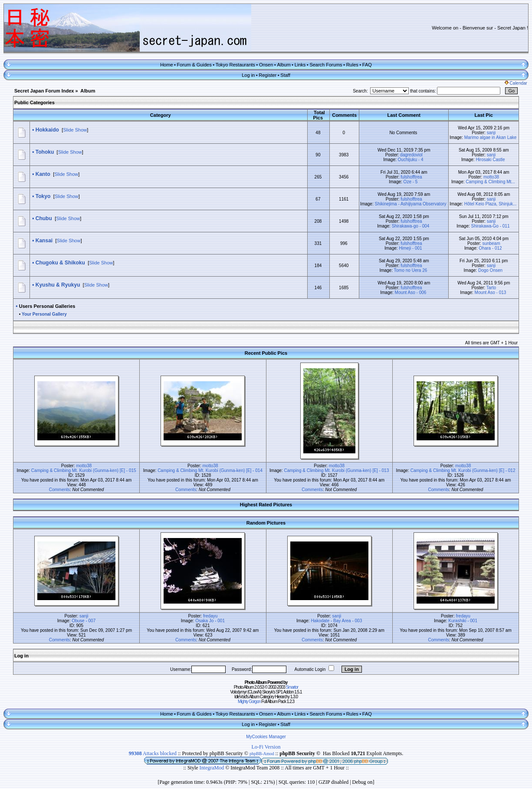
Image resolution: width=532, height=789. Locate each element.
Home (166, 65)
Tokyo (43, 196)
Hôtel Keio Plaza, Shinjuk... (491, 204)
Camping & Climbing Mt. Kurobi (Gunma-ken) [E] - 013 (336, 470)
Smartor (292, 687)
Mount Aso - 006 (411, 292)
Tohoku (45, 152)
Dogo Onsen (490, 270)
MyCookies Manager (266, 737)
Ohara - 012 (490, 248)
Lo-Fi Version (266, 747)
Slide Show (75, 130)
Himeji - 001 (410, 248)
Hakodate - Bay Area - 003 (336, 621)
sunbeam (491, 243)
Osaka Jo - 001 (210, 621)
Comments (59, 490)
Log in (248, 75)
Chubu (44, 218)
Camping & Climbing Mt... (490, 182)
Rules (352, 65)
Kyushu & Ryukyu (58, 285)
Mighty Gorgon (249, 702)
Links (300, 65)
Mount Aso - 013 (491, 292)
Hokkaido (47, 130)
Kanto (43, 174)
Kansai (44, 241)
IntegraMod (213, 768)
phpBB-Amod (262, 754)
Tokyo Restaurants (235, 65)
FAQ (367, 65)
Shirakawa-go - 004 (411, 226)
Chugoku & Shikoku (60, 263)
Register (268, 75)
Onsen (266, 65)
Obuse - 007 (84, 621)
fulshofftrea (411, 177)
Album (284, 65)
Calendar (516, 83)
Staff (285, 75)
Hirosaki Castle (490, 160)
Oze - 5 (411, 182)
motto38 (491, 177)
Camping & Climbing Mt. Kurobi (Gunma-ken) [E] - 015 (84, 470)
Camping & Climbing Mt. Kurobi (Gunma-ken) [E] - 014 (210, 470)
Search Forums (326, 65)
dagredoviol (411, 155)
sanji (491, 133)
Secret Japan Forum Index (44, 91)
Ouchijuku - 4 (411, 160)
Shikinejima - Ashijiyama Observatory (410, 204)
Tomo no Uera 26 (411, 270)
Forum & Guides (194, 65)
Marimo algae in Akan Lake (491, 137)
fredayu (210, 616)
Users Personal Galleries (47, 306)
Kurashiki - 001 (463, 621)
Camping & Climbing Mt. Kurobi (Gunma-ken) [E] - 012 (463, 470)
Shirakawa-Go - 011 (491, 226)
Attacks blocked (153, 753)
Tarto (491, 288)
